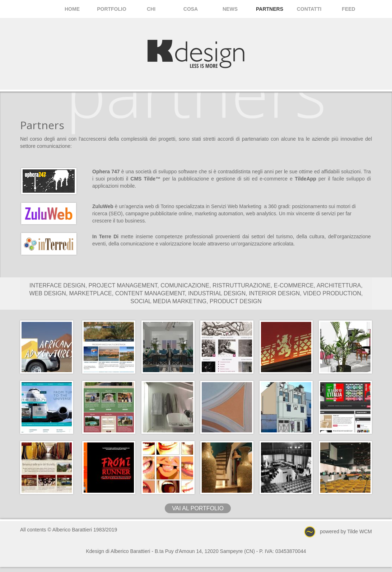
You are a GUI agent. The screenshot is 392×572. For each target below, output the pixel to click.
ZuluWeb (103, 206)
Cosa (191, 9)
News (230, 9)
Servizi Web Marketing (236, 206)
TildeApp (305, 179)
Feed (348, 9)
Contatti (309, 9)
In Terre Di (105, 236)
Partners (270, 9)
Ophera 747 (106, 172)
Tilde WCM (360, 531)
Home (72, 9)
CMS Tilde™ (145, 179)
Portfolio (112, 9)
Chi (151, 9)
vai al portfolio (198, 508)
